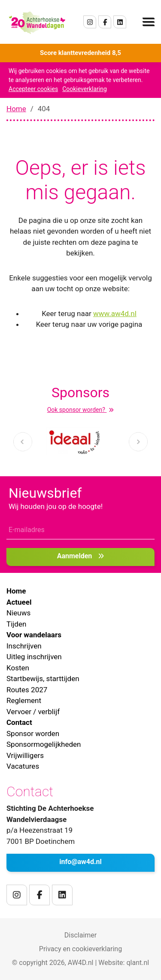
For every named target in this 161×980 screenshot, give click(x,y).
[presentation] (23, 442)
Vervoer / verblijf (33, 712)
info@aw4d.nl (80, 862)
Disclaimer (80, 935)
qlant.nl (138, 963)
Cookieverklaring (85, 89)
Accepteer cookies (33, 89)
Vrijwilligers (25, 755)
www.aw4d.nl (115, 313)
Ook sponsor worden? (81, 410)
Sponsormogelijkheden (44, 744)
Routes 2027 (27, 690)
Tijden (16, 624)
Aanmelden (81, 556)
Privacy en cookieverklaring (80, 949)
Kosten (18, 668)
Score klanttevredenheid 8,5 (80, 53)
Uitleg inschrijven (34, 657)
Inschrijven (24, 646)
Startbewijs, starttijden (43, 679)
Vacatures (23, 766)
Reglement (24, 700)
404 (44, 109)
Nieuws (18, 613)
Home (16, 109)
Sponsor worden (33, 733)
